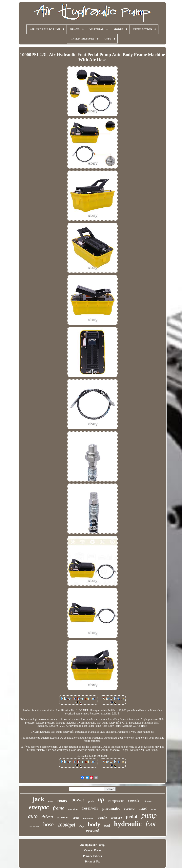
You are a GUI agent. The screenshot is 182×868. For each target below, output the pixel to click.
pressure (116, 818)
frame (58, 808)
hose (48, 824)
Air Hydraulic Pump (92, 845)
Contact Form (92, 851)
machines (73, 809)
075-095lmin (34, 827)
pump (149, 815)
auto (33, 816)
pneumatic (111, 808)
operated (92, 830)
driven (47, 817)
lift (101, 800)
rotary (62, 801)
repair (134, 801)
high (76, 818)
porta (91, 801)
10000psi (66, 825)
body (94, 824)
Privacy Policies (92, 856)
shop (81, 826)
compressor (116, 801)
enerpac (39, 807)
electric (148, 801)
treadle (102, 818)
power (78, 800)
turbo (153, 809)
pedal (131, 817)
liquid (51, 802)
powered (63, 818)
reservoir (90, 808)
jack (38, 799)
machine (129, 809)
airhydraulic (88, 818)
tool (107, 825)
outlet (143, 809)
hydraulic (128, 824)
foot (151, 824)
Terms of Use (92, 862)
